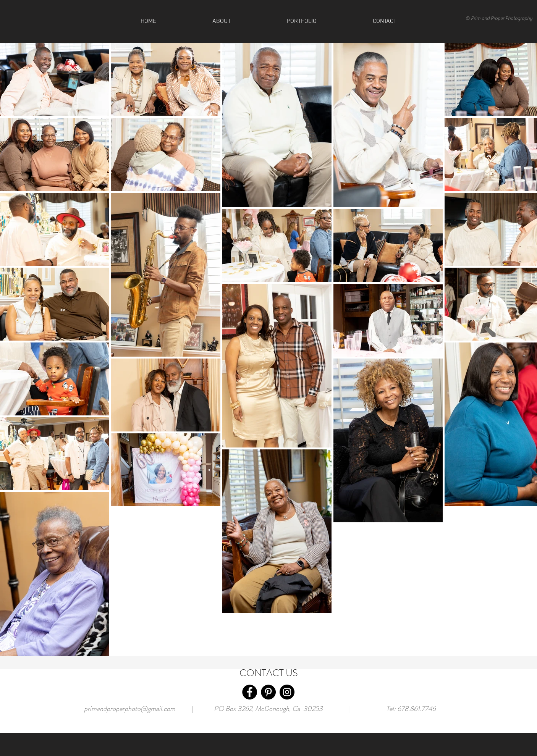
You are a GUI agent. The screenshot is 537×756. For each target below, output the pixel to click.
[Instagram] (287, 692)
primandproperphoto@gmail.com (130, 709)
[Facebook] (250, 692)
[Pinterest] (268, 692)
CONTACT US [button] (269, 673)
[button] (384, 21)
